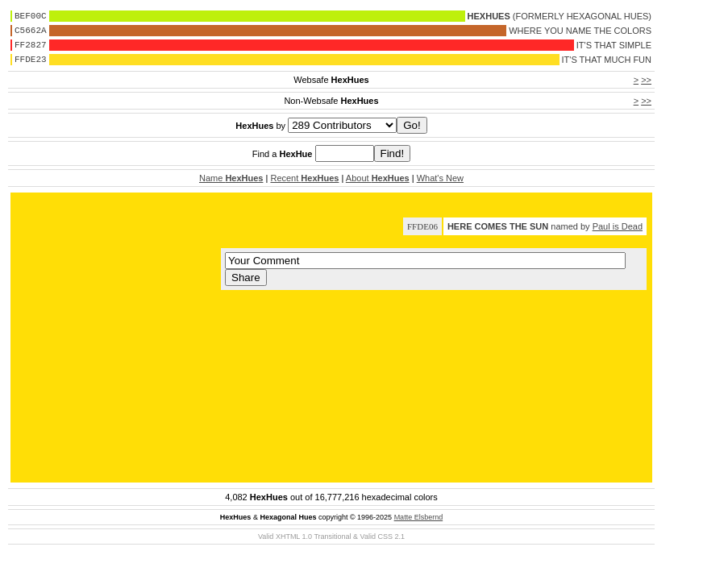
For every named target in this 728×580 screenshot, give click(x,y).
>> (646, 80)
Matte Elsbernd (419, 517)
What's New (440, 178)
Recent (304, 178)
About (378, 178)
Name (231, 178)
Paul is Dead (618, 226)
